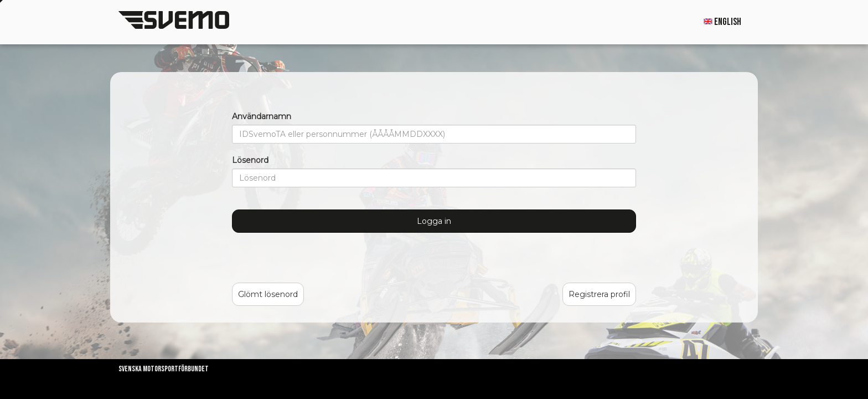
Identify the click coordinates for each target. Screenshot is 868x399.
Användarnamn (262, 116)
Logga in (434, 221)
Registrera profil (599, 294)
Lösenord (250, 160)
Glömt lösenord (268, 294)
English (722, 22)
